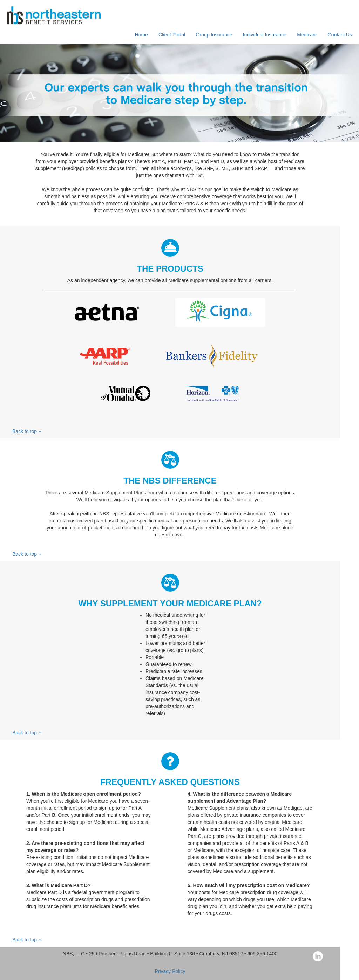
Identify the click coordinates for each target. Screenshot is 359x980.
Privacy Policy (170, 971)
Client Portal (172, 35)
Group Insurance (214, 35)
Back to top (27, 431)
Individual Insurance (265, 35)
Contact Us (340, 35)
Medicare (307, 35)
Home (141, 35)
